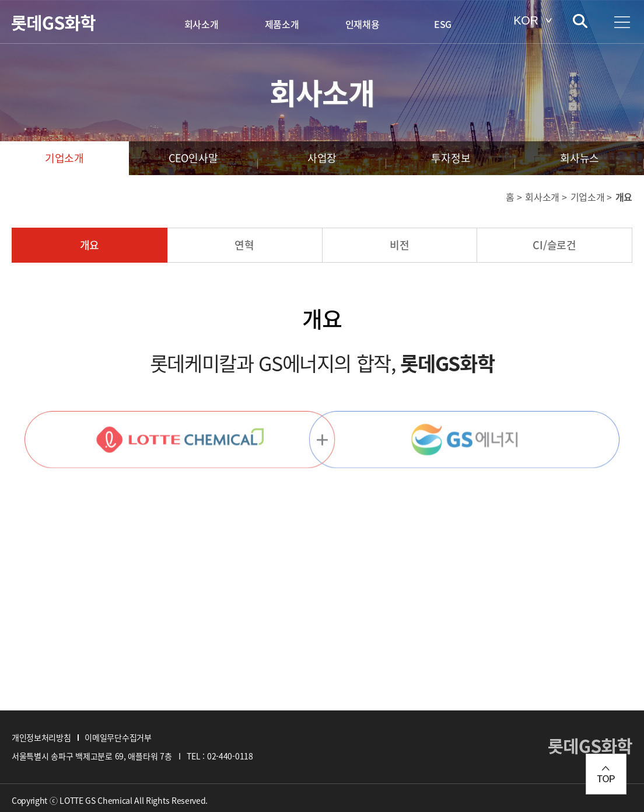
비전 (400, 245)
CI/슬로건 (554, 245)
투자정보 (451, 158)
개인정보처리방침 (41, 737)
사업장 (322, 158)
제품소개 (282, 24)
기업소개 (64, 158)
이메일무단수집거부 (118, 737)
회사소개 (202, 24)
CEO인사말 (193, 158)
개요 (90, 245)
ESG (443, 24)
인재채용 (363, 24)
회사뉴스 (580, 158)
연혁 (244, 245)
